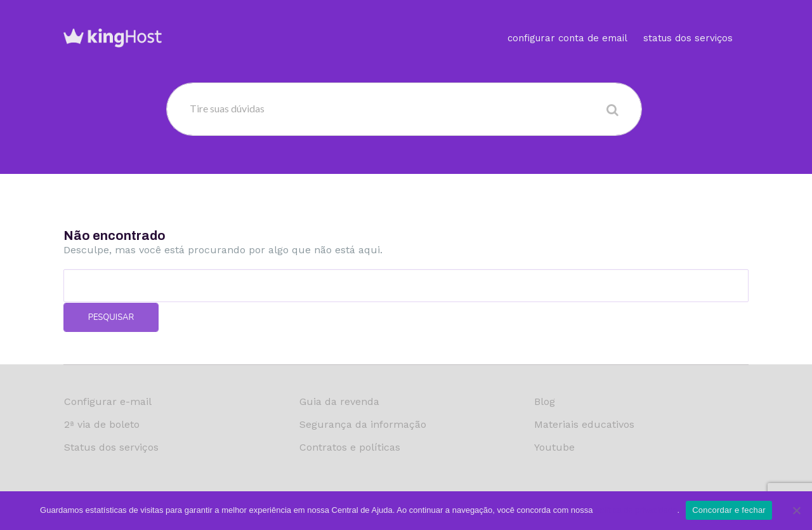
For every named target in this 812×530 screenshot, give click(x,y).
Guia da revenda (339, 401)
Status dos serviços (688, 22)
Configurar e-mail (108, 401)
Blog (545, 401)
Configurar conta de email (567, 22)
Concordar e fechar (729, 510)
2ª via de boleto (102, 424)
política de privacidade (636, 510)
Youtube (554, 447)
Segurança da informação (363, 424)
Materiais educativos (584, 424)
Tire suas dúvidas (227, 108)
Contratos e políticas (350, 447)
